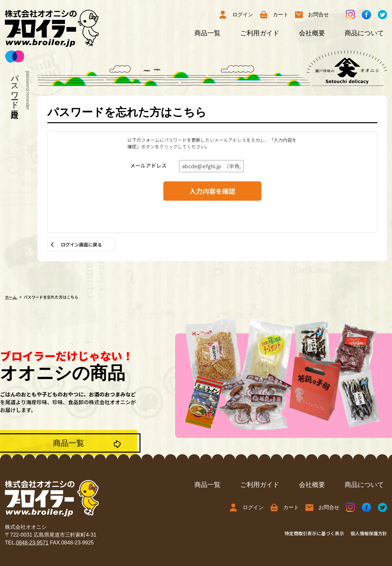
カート (274, 15)
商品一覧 (207, 33)
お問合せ (312, 15)
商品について (364, 33)
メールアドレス (148, 165)
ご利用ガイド (260, 33)
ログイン (236, 15)
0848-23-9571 (32, 543)
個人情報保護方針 (369, 533)
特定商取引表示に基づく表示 (314, 533)
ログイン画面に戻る (81, 244)
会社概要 (312, 33)
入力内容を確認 (212, 191)
